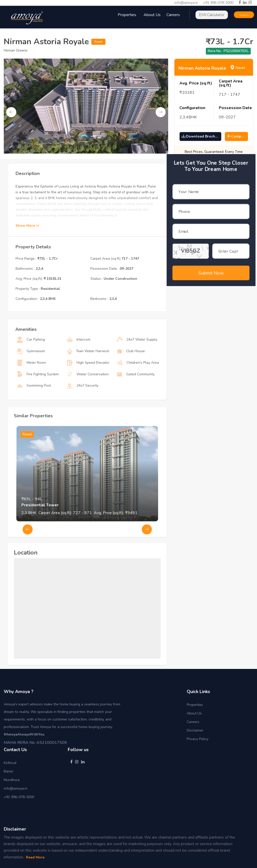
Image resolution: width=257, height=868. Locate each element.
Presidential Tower (40, 526)
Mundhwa (12, 780)
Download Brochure (201, 136)
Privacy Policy (198, 739)
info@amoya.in (186, 3)
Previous (11, 112)
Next (161, 112)
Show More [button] (27, 246)
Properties (195, 705)
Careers (193, 722)
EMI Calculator (212, 15)
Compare (237, 136)
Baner (9, 771)
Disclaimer (195, 730)
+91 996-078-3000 (218, 3)
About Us (152, 15)
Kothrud (10, 763)
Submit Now (211, 266)
